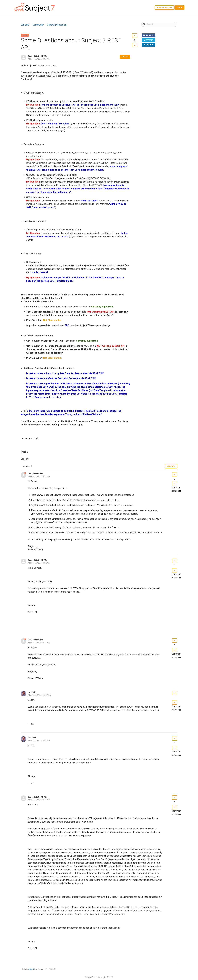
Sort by (170, 466)
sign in (32, 969)
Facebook (149, 36)
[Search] (159, 24)
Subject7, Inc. (91, 977)
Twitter (149, 41)
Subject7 (25, 25)
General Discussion (57, 25)
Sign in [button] (179, 7)
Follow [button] (125, 57)
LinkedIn (149, 46)
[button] (135, 36)
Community (38, 25)
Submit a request (164, 7)
